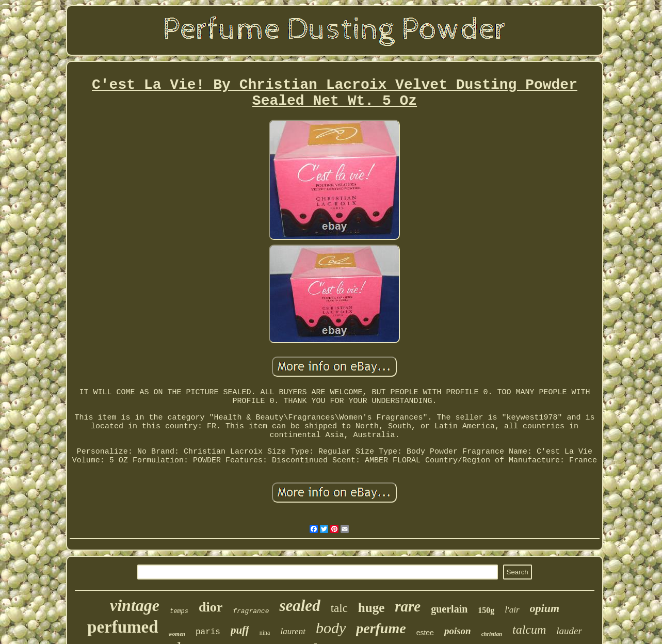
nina (265, 633)
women (177, 634)
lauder (569, 631)
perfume (381, 628)
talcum (529, 630)
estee (425, 633)
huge (371, 608)
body (331, 628)
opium (545, 608)
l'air (512, 610)
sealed (300, 606)
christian (492, 634)
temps (179, 611)
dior (211, 607)
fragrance (251, 611)
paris (208, 632)
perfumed (123, 627)
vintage (135, 605)
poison (458, 631)
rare (408, 606)
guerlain (449, 609)
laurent (293, 631)
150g (486, 610)
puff (240, 630)
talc (339, 608)
